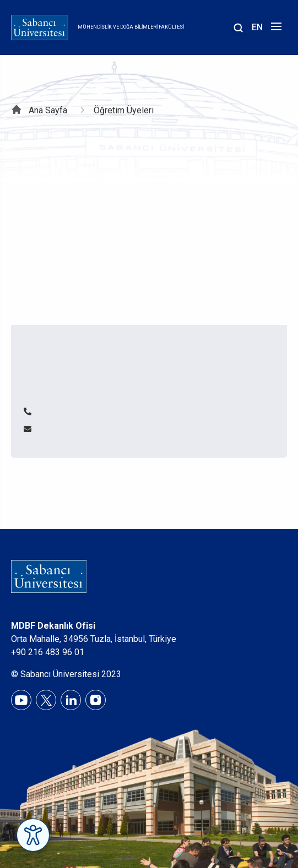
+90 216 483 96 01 (48, 652)
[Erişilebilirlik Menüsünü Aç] (33, 835)
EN (257, 27)
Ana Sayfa (48, 110)
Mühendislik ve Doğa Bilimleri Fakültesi (131, 27)
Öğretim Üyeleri (124, 110)
